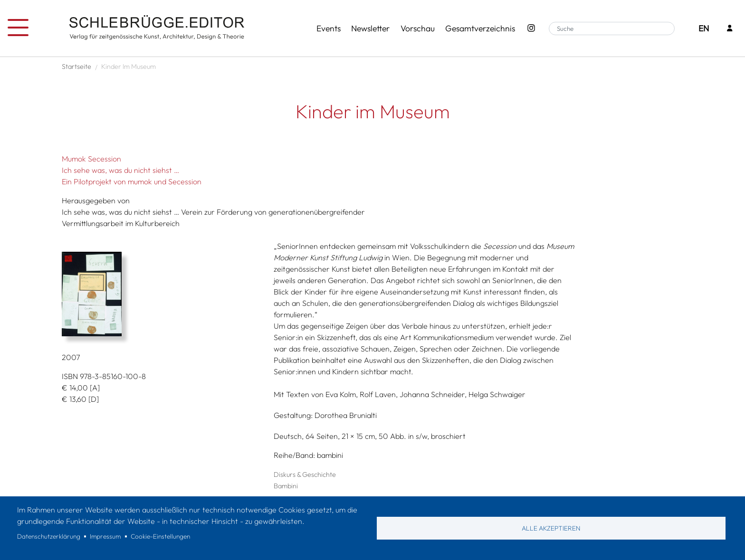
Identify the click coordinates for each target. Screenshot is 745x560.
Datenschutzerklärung (49, 536)
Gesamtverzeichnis (480, 28)
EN (704, 28)
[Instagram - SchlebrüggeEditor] (531, 28)
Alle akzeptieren (551, 528)
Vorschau (418, 28)
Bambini (286, 486)
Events (329, 28)
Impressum (105, 536)
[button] (164, 294)
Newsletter (370, 28)
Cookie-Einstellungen (160, 536)
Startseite (76, 66)
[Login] (730, 29)
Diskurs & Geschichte (305, 475)
